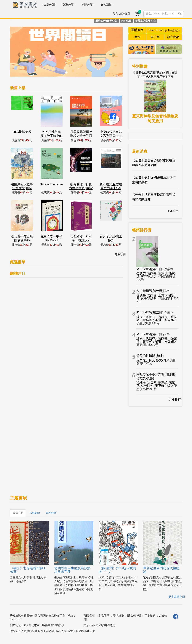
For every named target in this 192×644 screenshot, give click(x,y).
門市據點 (150, 616)
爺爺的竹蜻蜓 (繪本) (150, 356)
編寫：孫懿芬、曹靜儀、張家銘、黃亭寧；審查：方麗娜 (157, 319)
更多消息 (173, 211)
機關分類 (88, 5)
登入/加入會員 (121, 14)
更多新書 (120, 254)
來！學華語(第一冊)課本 (153, 291)
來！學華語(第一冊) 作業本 (155, 269)
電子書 (155, 37)
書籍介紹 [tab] (18, 513)
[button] (18, 53)
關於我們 (90, 616)
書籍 (137, 37)
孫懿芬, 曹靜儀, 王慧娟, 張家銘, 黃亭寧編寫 (156, 275)
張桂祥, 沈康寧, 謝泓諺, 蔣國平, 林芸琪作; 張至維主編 (156, 384)
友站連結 (107, 5)
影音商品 (173, 37)
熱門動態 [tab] (51, 513)
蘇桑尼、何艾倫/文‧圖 (151, 360)
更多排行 (175, 400)
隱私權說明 (134, 616)
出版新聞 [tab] (35, 513)
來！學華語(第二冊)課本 (153, 334)
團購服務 (137, 30)
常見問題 (104, 616)
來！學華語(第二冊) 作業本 (155, 313)
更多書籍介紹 (177, 597)
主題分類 (51, 5)
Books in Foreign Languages (164, 30)
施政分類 (69, 5)
